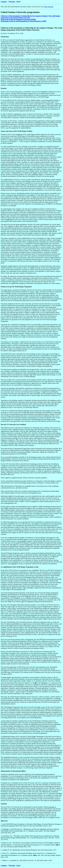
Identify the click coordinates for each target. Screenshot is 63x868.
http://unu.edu (49, 7)
